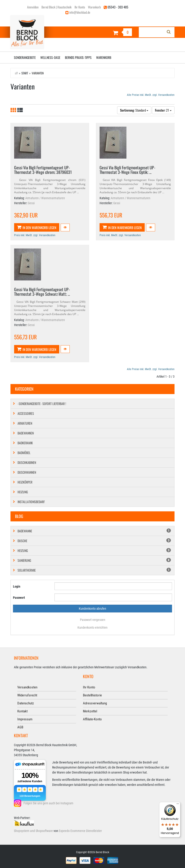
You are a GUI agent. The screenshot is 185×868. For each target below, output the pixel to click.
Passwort (19, 598)
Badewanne (94, 531)
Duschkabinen (27, 462)
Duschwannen (27, 472)
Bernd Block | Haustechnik (57, 7)
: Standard (134, 110)
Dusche (94, 541)
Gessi (31, 203)
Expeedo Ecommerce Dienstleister (80, 831)
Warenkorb (94, 7)
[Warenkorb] (114, 33)
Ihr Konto (80, 7)
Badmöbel (24, 453)
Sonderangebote (25, 57)
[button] (65, 227)
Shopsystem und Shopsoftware (33, 831)
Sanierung (94, 560)
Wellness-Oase (50, 57)
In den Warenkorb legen (37, 227)
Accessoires (26, 413)
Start (25, 73)
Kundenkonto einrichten (92, 627)
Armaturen (25, 423)
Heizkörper (25, 482)
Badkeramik (25, 443)
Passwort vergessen (93, 620)
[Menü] (178, 805)
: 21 (163, 110)
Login (17, 586)
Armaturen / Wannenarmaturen (45, 198)
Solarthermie (94, 570)
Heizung (23, 492)
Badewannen (26, 433)
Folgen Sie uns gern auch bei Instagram (48, 803)
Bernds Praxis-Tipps (78, 57)
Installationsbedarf (31, 502)
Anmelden (33, 7)
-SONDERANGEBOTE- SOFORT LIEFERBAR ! (42, 404)
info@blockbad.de (80, 12)
